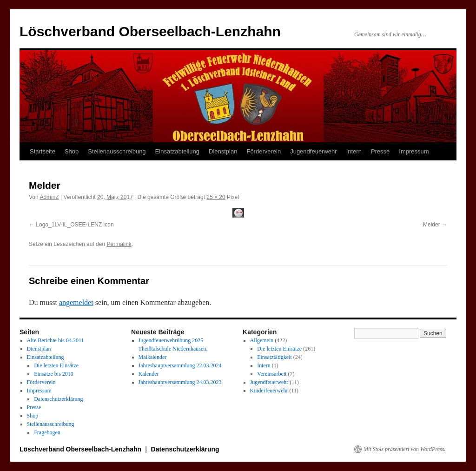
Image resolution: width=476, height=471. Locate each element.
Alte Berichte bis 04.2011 (56, 340)
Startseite (43, 151)
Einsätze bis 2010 (54, 374)
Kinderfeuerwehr (269, 391)
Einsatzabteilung (177, 151)
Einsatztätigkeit (274, 357)
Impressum (414, 151)
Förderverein (264, 151)
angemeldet (76, 302)
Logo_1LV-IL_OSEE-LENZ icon (75, 225)
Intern (354, 151)
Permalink (119, 244)
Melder (432, 225)
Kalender (149, 374)
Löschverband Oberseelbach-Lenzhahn (150, 31)
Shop (72, 151)
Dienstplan (223, 151)
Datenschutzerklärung (58, 399)
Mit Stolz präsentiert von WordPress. (404, 449)
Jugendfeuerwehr (313, 151)
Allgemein (262, 340)
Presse (380, 151)
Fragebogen (47, 432)
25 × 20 (216, 197)
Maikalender (153, 357)
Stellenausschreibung (117, 151)
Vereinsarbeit (272, 374)
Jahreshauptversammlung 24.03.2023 (180, 382)
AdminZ (49, 197)
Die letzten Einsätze (56, 365)
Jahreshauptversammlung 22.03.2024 (180, 365)
